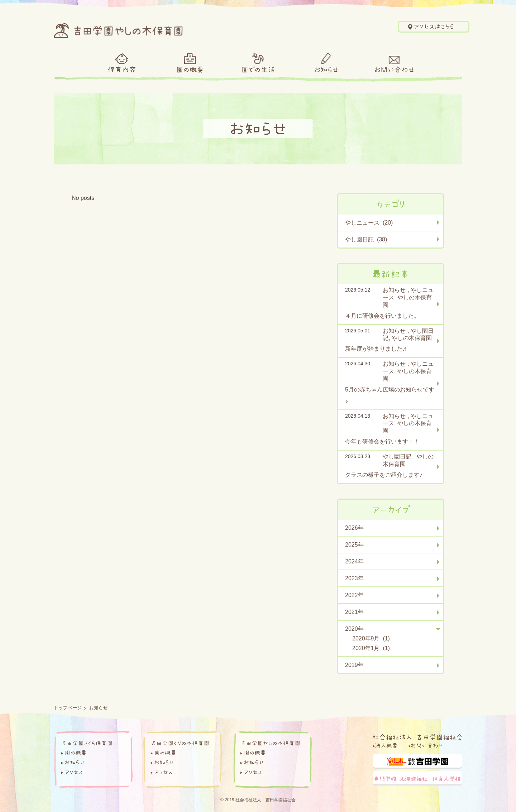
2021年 (354, 612)
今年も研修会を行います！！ (382, 441)
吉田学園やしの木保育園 (270, 743)
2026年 (354, 528)
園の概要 (190, 69)
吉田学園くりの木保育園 (180, 743)
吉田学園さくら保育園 (87, 743)
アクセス (74, 772)
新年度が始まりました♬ (376, 349)
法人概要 (386, 745)
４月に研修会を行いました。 (382, 316)
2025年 (354, 545)
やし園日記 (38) (366, 239)
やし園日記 (397, 457)
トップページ (68, 708)
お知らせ (326, 69)
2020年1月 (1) (371, 648)
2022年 (354, 595)
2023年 (354, 578)
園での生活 (258, 69)
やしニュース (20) (369, 223)
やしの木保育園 (412, 338)
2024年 (354, 561)
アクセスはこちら (434, 27)
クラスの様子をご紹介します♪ (384, 475)
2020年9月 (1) (371, 638)
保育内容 (122, 69)
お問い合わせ (394, 69)
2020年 (354, 629)
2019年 (354, 665)
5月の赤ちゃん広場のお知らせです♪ (390, 395)
